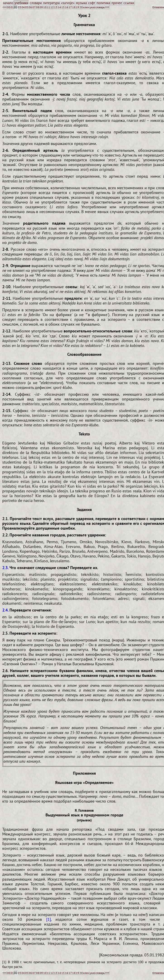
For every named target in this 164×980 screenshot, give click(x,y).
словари (36, 3)
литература (51, 3)
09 (41, 7)
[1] (48, 919)
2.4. (5, 610)
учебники (21, 3)
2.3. (5, 568)
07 (34, 7)
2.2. (5, 535)
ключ (86, 7)
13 (56, 7)
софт (92, 3)
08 (38, 7)
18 (74, 7)
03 (19, 7)
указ (92, 7)
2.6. (5, 671)
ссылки (129, 3)
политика (103, 3)
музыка (81, 3)
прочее (117, 3)
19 (77, 7)
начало (8, 3)
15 (63, 7)
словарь (100, 7)
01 (12, 7)
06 (30, 7)
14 (59, 7)
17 (70, 7)
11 (48, 7)
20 (81, 7)
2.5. (5, 633)
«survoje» (68, 3)
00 (9, 7)
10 (45, 7)
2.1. (5, 519)
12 (52, 7)
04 (23, 7)
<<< (5, 7)
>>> (107, 7)
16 (67, 7)
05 (27, 7)
